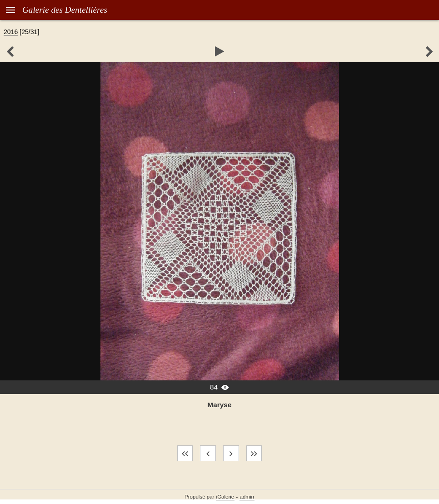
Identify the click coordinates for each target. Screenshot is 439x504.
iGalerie (225, 497)
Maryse (220, 405)
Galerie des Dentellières (65, 10)
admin (247, 497)
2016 (11, 32)
